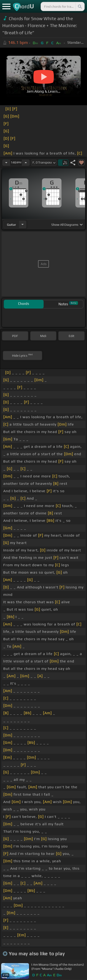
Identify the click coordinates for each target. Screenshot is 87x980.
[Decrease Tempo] (6, 163)
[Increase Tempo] (26, 163)
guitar (11, 225)
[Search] (80, 6)
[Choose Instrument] (23, 224)
